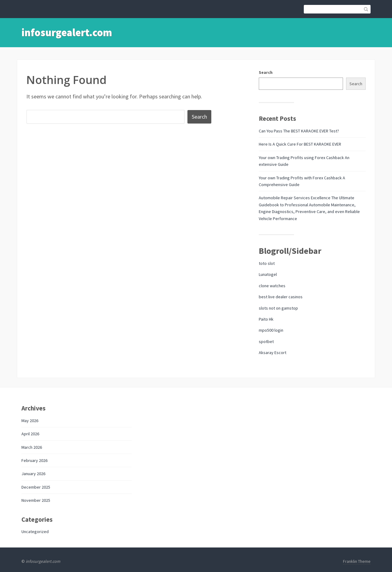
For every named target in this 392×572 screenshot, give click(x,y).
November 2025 (36, 500)
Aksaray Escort (273, 353)
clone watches (272, 286)
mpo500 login (271, 330)
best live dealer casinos (281, 297)
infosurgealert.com (67, 32)
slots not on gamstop (278, 308)
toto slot (267, 263)
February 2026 (34, 460)
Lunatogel (268, 274)
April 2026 (30, 434)
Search (266, 72)
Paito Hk (266, 319)
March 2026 (32, 447)
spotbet (266, 341)
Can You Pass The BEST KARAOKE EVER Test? (299, 131)
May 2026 (30, 421)
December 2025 (36, 487)
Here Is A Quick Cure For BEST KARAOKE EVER (300, 144)
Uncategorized (35, 532)
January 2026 (33, 474)
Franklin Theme (357, 561)
